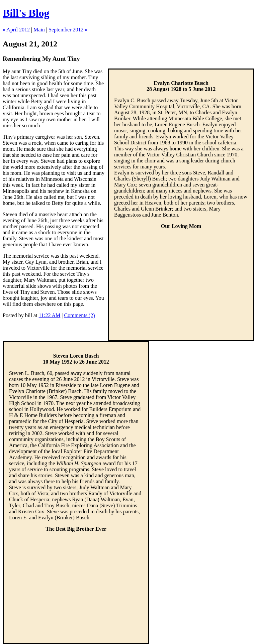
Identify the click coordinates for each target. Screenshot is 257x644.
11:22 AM (50, 315)
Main (39, 30)
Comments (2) (80, 315)
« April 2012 (16, 30)
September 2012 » (68, 30)
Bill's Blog (26, 13)
